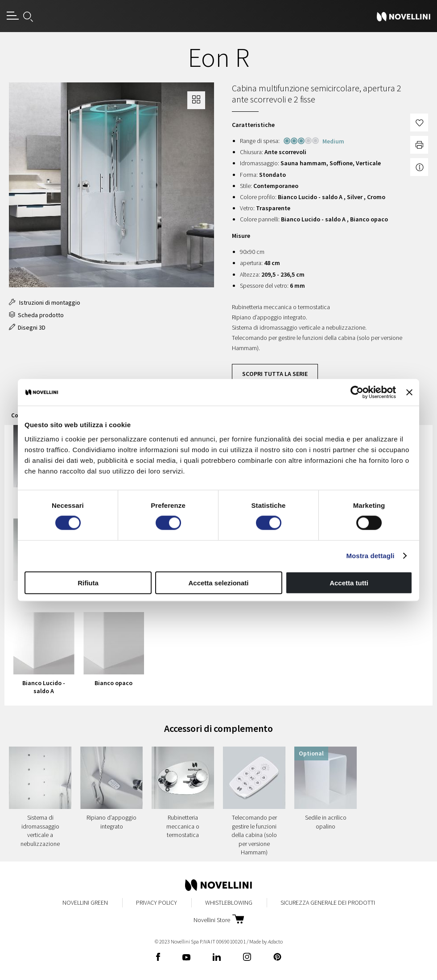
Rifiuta (88, 582)
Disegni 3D (27, 327)
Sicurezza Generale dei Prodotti (328, 902)
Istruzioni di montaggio (45, 302)
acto (275, 941)
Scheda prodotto (36, 315)
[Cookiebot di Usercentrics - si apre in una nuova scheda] (357, 392)
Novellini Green (85, 902)
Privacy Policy (157, 902)
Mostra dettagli (370, 556)
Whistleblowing (229, 902)
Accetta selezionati (218, 582)
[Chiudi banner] (409, 392)
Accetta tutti (349, 582)
